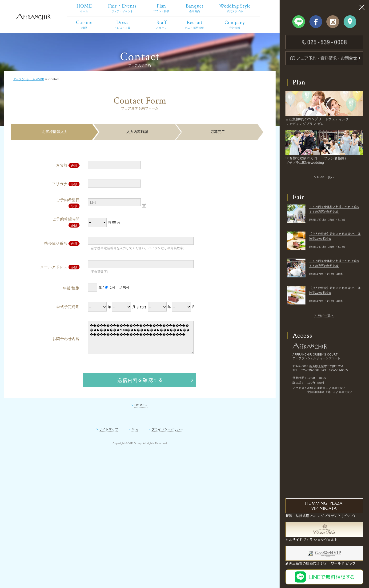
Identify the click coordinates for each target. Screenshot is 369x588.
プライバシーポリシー (167, 448)
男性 (127, 306)
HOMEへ (141, 424)
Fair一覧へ (326, 315)
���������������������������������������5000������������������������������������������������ (141, 356)
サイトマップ (109, 448)
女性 (113, 306)
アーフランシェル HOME (32, 98)
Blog (135, 448)
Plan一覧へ (326, 177)
